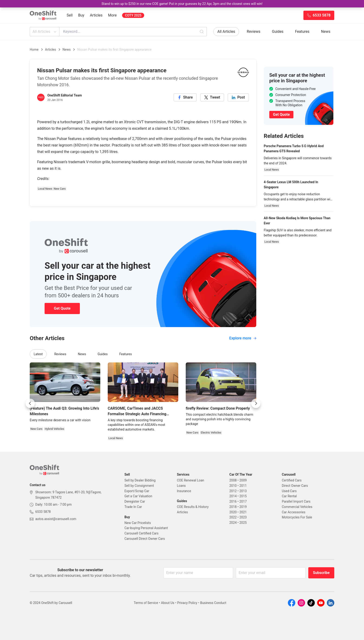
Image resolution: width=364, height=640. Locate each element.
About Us (168, 603)
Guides (278, 32)
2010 (233, 486)
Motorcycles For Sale (297, 517)
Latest (38, 354)
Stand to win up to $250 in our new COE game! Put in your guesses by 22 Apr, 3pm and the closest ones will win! (182, 4)
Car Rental (289, 496)
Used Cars (289, 491)
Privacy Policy (187, 603)
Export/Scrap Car (137, 491)
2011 (243, 486)
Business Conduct (213, 603)
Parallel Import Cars (296, 501)
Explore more (243, 338)
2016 (233, 501)
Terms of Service (146, 603)
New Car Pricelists (138, 523)
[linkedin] (238, 97)
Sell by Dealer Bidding (140, 480)
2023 (243, 517)
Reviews (254, 32)
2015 (243, 496)
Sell (70, 15)
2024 (233, 523)
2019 (243, 507)
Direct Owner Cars (295, 486)
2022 (233, 517)
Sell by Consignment (139, 486)
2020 (233, 512)
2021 (243, 512)
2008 (233, 480)
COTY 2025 (133, 15)
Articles (96, 15)
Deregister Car (135, 501)
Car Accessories (294, 512)
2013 (243, 491)
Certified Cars (292, 480)
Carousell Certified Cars (141, 533)
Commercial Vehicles (297, 507)
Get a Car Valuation (138, 496)
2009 (243, 480)
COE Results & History (193, 507)
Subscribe (321, 573)
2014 (233, 496)
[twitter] (212, 97)
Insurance (184, 491)
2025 (243, 523)
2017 (243, 501)
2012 (233, 491)
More (112, 15)
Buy (81, 15)
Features (302, 32)
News (326, 32)
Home (34, 50)
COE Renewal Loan (190, 480)
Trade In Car (133, 507)
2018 (233, 507)
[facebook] (185, 97)
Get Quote (62, 308)
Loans (181, 486)
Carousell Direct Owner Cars (145, 539)
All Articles (45, 32)
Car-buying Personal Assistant (146, 528)
